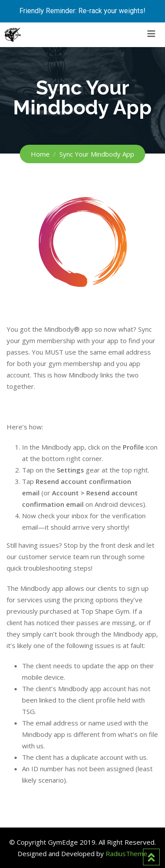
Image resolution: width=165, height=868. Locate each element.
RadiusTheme (126, 853)
